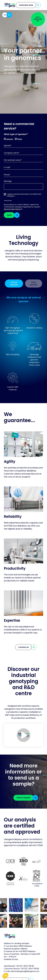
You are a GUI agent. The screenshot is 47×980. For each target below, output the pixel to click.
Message (8, 181)
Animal (10, 139)
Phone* (7, 175)
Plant (20, 139)
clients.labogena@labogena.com (25, 971)
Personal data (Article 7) (13, 209)
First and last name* (13, 160)
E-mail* (7, 167)
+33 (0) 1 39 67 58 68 (30, 969)
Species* (8, 146)
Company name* (12, 153)
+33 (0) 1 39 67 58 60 (25, 966)
